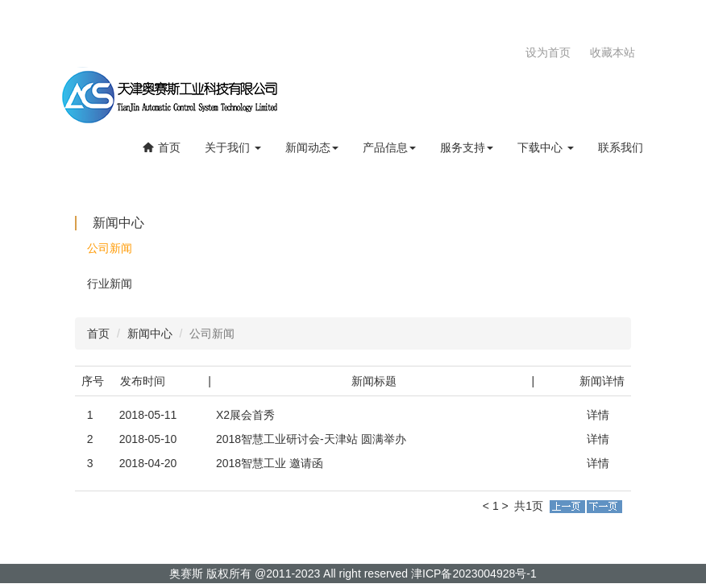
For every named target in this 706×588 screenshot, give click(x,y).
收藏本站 (613, 52)
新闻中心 (150, 333)
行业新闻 (110, 284)
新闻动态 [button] (312, 147)
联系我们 (621, 147)
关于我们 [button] (233, 147)
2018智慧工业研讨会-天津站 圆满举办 (311, 439)
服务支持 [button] (467, 147)
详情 (598, 415)
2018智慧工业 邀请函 (270, 463)
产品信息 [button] (389, 147)
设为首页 (548, 52)
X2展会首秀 (245, 415)
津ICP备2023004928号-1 (474, 574)
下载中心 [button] (546, 147)
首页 (161, 147)
